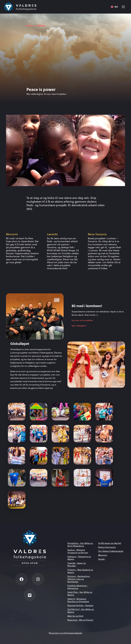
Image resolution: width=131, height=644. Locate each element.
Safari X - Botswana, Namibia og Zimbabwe (78, 600)
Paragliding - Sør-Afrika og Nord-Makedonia (80, 545)
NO (114, 7)
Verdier (102, 559)
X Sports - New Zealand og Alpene (80, 571)
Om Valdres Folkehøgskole (111, 551)
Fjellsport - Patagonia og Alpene (79, 558)
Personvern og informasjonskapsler (65, 633)
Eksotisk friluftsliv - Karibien (80, 605)
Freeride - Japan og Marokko (77, 564)
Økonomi (103, 555)
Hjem (30, 25)
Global (41, 25)
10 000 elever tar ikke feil (110, 543)
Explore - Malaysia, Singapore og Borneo (78, 551)
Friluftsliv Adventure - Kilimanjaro (78, 587)
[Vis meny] (123, 7)
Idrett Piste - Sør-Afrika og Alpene (80, 593)
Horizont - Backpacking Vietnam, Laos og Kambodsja (79, 579)
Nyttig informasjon (107, 547)
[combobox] (114, 7)
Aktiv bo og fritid (75, 616)
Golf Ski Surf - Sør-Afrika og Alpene (81, 611)
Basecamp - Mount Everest (80, 620)
